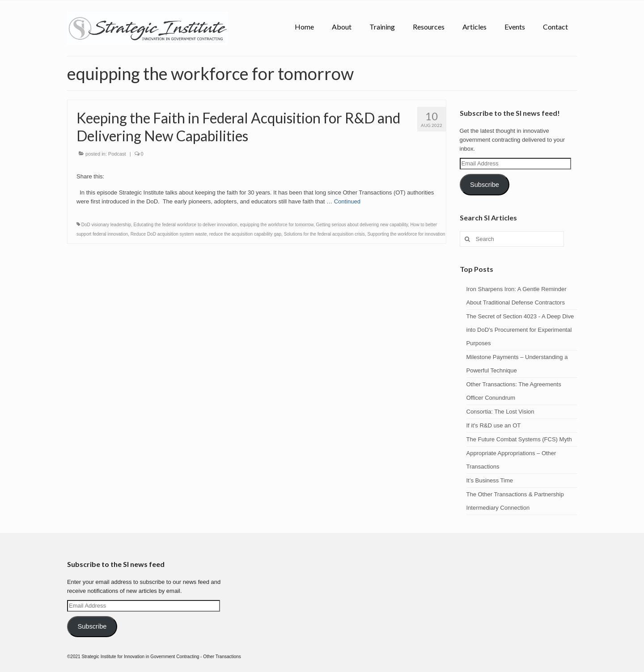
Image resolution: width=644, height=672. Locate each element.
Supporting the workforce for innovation (406, 234)
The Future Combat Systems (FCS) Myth (519, 439)
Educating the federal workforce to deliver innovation (186, 225)
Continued (347, 201)
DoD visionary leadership (106, 225)
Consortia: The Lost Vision (500, 412)
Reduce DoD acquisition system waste (169, 234)
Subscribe (485, 185)
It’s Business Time (490, 480)
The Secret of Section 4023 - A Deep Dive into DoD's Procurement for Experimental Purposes (520, 330)
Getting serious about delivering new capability (362, 225)
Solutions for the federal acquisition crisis (324, 234)
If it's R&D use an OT (494, 425)
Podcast (117, 154)
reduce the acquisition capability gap (245, 234)
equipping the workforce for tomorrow (277, 225)
